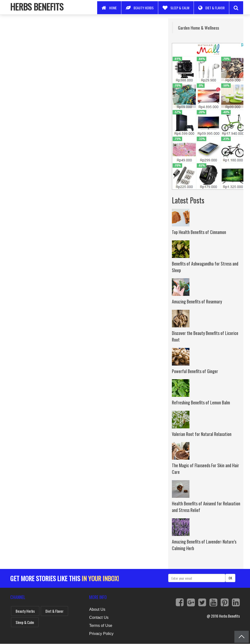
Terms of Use (101, 626)
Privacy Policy (101, 634)
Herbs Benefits (37, 6)
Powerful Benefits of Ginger (195, 371)
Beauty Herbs (140, 8)
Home (109, 8)
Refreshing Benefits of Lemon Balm (201, 402)
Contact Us (99, 617)
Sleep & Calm (176, 8)
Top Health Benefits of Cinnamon (199, 232)
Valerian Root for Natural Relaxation (202, 434)
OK (230, 578)
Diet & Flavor (211, 8)
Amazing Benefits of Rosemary (197, 301)
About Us (97, 609)
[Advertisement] (86, 53)
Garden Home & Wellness (198, 28)
